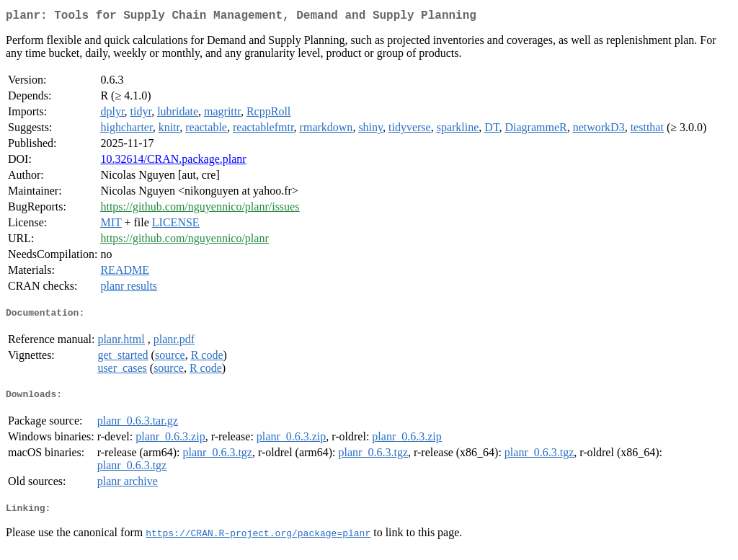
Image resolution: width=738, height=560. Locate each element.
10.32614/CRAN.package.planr (173, 162)
